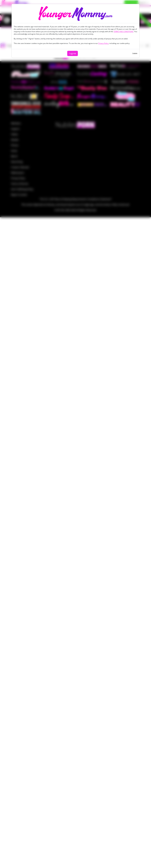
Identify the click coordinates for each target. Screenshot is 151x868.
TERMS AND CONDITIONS (123, 32)
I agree (73, 53)
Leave (135, 53)
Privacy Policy (103, 43)
